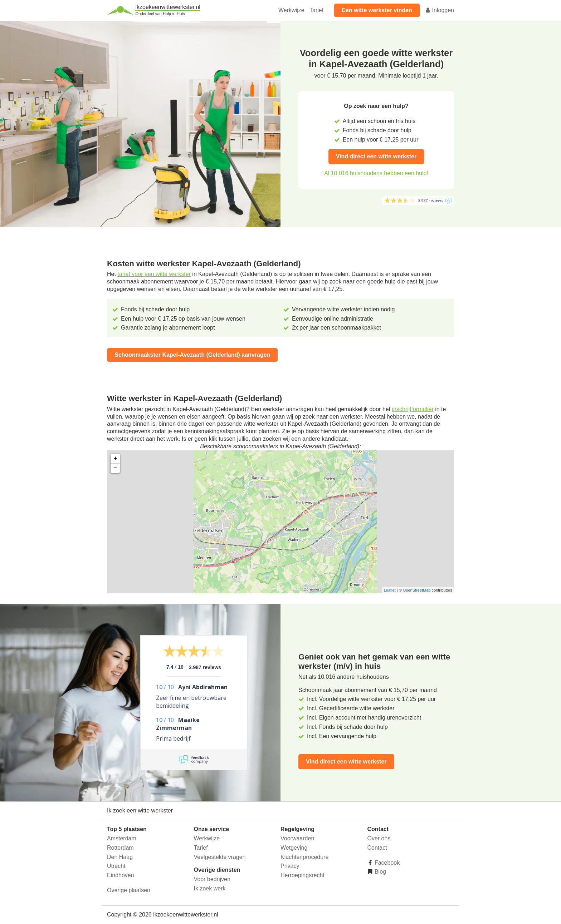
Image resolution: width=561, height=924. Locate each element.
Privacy (290, 866)
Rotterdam (120, 848)
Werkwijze (291, 10)
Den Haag (120, 857)
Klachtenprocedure (304, 857)
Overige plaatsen (129, 890)
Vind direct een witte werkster (376, 156)
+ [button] (115, 459)
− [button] (115, 468)
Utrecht (116, 866)
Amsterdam (122, 838)
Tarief (316, 10)
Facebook (387, 863)
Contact (377, 848)
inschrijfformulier (413, 409)
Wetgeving (294, 848)
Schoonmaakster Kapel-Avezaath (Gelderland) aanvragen (192, 355)
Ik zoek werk (210, 888)
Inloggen (439, 10)
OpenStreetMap (417, 590)
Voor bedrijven (212, 879)
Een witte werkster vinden (377, 10)
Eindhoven (121, 875)
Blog (380, 872)
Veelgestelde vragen (220, 857)
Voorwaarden (297, 838)
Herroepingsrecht (303, 875)
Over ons (379, 838)
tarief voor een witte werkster (154, 274)
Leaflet (390, 590)
